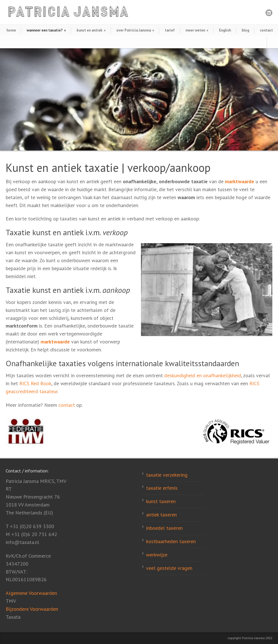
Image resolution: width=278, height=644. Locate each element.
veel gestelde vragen (169, 568)
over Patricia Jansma (135, 30)
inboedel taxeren (164, 528)
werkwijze (157, 555)
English (225, 30)
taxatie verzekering (167, 475)
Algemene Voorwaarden (31, 593)
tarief (170, 30)
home (11, 30)
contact (266, 30)
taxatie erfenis (162, 488)
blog (245, 30)
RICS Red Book (35, 383)
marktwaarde (240, 181)
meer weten (197, 30)
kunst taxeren (161, 501)
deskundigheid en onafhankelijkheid (203, 375)
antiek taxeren (161, 515)
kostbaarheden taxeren (171, 541)
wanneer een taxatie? (46, 30)
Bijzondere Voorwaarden (32, 609)
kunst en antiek (91, 30)
